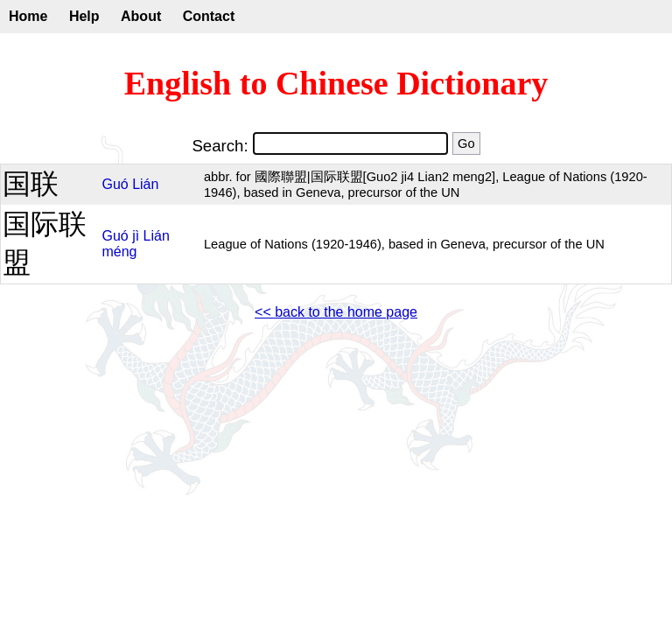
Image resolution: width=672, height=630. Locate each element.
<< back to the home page (336, 312)
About (141, 16)
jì (136, 236)
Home (28, 16)
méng (119, 252)
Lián (145, 184)
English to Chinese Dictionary (336, 83)
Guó (115, 184)
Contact (209, 16)
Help (84, 16)
